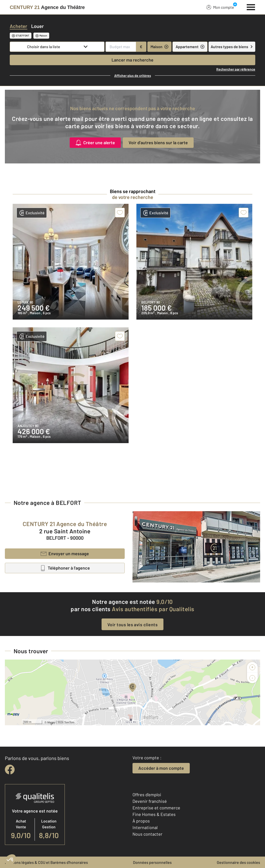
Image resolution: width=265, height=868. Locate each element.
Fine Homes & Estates (154, 814)
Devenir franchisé (150, 801)
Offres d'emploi (147, 795)
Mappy (51, 722)
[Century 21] (47, 7)
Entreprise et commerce (156, 808)
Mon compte (220, 7)
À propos (141, 821)
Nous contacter (147, 834)
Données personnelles (152, 862)
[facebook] (10, 770)
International (145, 827)
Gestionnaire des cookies (238, 862)
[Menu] (251, 7)
